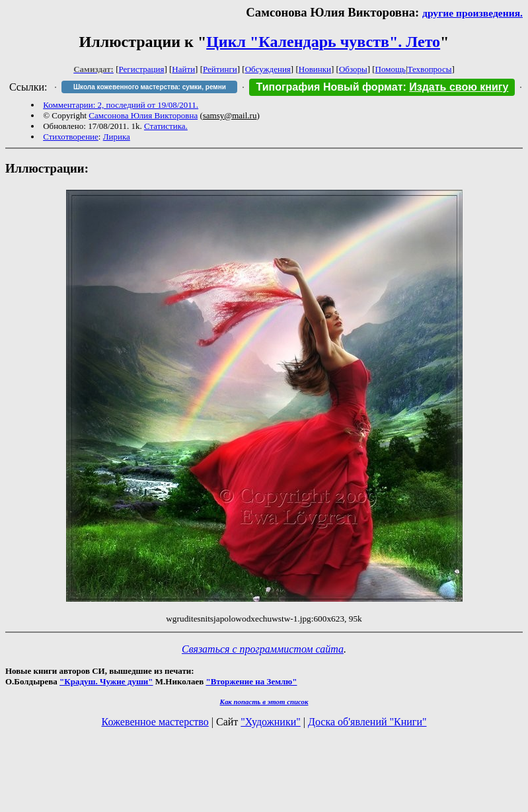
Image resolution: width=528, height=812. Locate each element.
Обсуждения (268, 69)
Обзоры (353, 69)
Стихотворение (71, 137)
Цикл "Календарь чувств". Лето (323, 42)
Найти (183, 69)
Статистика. (166, 126)
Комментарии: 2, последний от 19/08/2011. (121, 105)
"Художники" (270, 722)
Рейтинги (220, 69)
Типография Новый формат (329, 87)
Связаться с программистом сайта (263, 649)
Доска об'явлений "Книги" (367, 722)
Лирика (117, 137)
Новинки (315, 69)
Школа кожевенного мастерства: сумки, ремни (150, 87)
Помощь (391, 69)
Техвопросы (430, 69)
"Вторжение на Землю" (251, 681)
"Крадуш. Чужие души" (106, 681)
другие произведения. (472, 13)
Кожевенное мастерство (155, 722)
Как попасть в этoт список (264, 702)
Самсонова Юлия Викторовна (143, 115)
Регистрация (142, 69)
